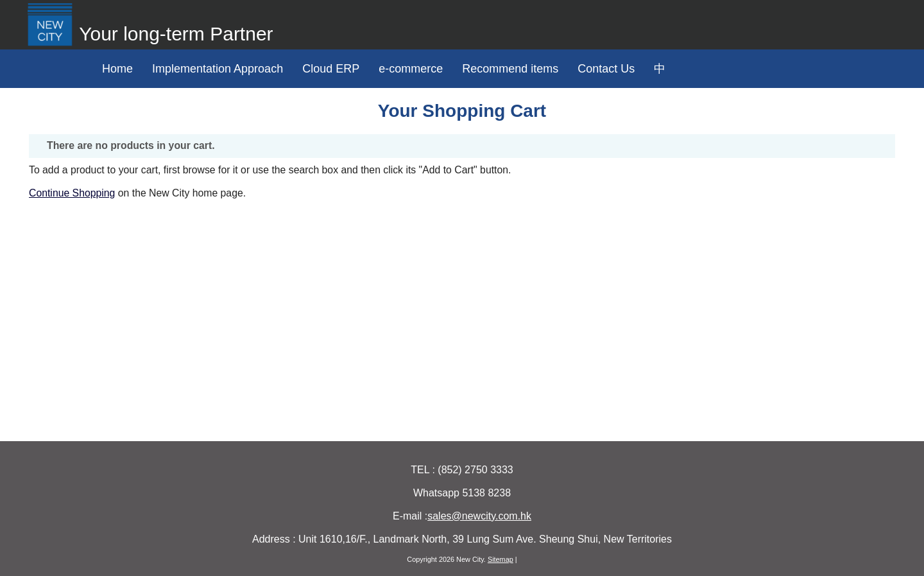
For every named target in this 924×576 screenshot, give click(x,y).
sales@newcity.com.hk (479, 516)
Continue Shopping (72, 193)
